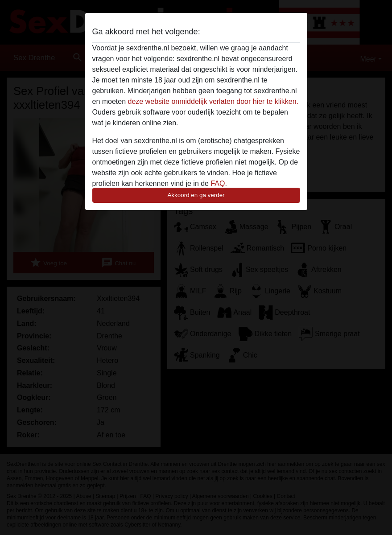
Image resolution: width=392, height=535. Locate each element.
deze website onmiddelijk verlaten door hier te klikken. (213, 101)
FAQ (218, 183)
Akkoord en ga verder (196, 195)
